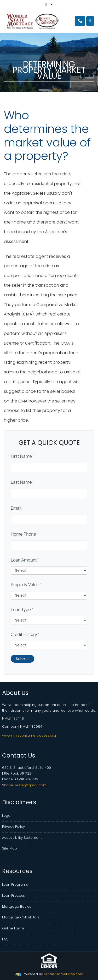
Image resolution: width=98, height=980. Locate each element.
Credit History (25, 635)
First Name (22, 456)
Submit (22, 659)
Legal (7, 816)
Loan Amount (25, 560)
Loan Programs (15, 884)
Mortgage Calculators (21, 917)
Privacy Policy (13, 827)
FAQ (5, 939)
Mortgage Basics (17, 906)
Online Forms (13, 928)
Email (17, 508)
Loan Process (13, 895)
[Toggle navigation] (90, 21)
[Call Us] (80, 21)
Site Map (10, 848)
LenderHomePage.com (64, 974)
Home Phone (25, 534)
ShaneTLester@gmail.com (24, 785)
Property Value (26, 585)
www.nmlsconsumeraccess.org (29, 735)
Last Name (22, 482)
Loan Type (22, 610)
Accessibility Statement (22, 838)
